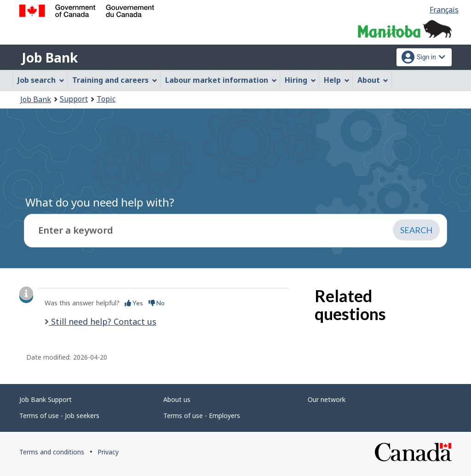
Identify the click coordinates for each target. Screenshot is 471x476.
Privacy (108, 452)
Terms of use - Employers (202, 416)
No (157, 303)
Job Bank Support (46, 399)
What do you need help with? (100, 202)
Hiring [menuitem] (300, 80)
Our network (327, 399)
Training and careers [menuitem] (115, 80)
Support (74, 99)
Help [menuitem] (337, 80)
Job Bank (50, 57)
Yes (134, 303)
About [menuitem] (373, 80)
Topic (106, 99)
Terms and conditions (52, 452)
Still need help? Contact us (103, 321)
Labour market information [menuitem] (221, 80)
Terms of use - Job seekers (59, 416)
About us (177, 399)
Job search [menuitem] (41, 80)
